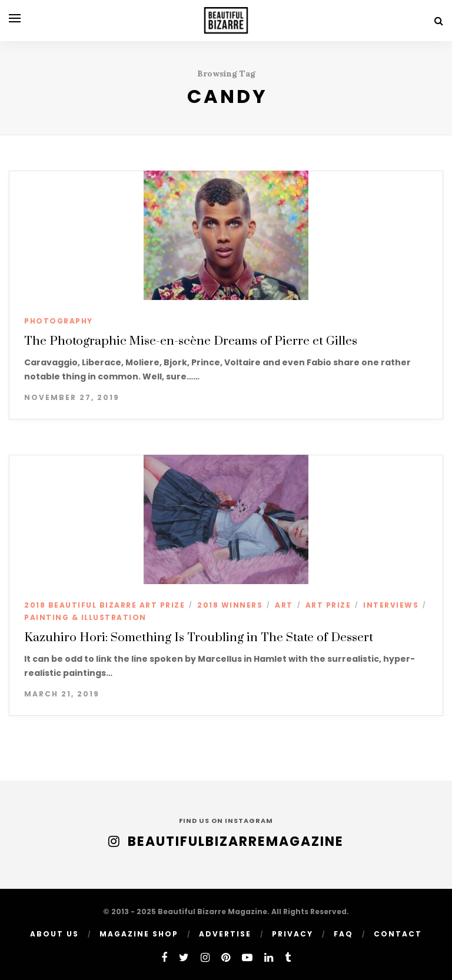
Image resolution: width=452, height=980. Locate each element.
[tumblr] (288, 957)
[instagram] (205, 957)
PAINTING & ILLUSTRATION (85, 617)
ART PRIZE (328, 605)
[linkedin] (269, 957)
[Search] (439, 21)
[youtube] (247, 957)
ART (284, 605)
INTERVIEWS (391, 605)
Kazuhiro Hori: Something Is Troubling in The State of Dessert (199, 638)
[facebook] (164, 957)
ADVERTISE (225, 934)
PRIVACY (293, 934)
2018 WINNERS (230, 605)
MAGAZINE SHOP (139, 934)
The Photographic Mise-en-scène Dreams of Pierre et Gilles (191, 341)
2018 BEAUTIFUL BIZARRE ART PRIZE (104, 605)
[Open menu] (15, 18)
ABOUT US (54, 934)
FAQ (343, 934)
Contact (398, 934)
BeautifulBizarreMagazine (236, 841)
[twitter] (184, 957)
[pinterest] (226, 957)
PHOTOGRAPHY (59, 321)
